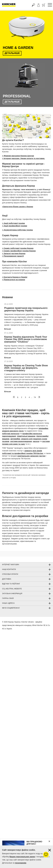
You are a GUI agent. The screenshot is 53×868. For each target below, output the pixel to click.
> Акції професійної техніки (15, 226)
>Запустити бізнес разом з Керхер (18, 207)
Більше (8, 329)
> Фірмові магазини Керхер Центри (18, 156)
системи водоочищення (21, 441)
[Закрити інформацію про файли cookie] (50, 850)
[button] (14, 397)
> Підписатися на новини (14, 280)
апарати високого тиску (13, 431)
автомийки (15, 439)
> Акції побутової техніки (13, 223)
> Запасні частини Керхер (14, 253)
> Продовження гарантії (13, 256)
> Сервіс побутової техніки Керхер (18, 248)
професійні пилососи (32, 434)
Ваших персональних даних (22, 857)
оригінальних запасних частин (31, 456)
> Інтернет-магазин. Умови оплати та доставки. (24, 158)
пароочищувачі (9, 436)
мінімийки (44, 428)
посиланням (21, 863)
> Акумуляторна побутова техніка (17, 230)
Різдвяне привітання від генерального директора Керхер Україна (26, 309)
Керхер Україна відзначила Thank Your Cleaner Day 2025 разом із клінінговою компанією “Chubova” (26, 339)
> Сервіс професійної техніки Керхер (19, 251)
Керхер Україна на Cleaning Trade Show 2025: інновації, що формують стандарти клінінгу (26, 368)
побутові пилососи (11, 434)
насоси (36, 441)
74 (35, 397)
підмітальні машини (26, 436)
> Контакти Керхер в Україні (15, 277)
